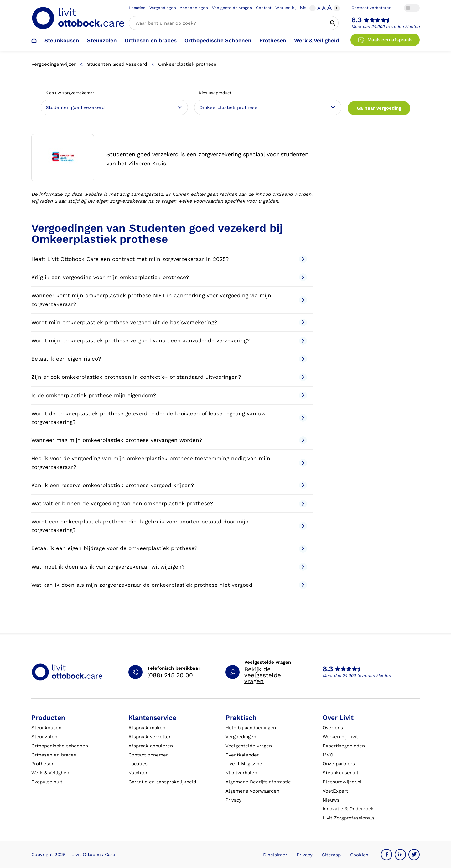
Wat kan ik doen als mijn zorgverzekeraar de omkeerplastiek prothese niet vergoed (169, 585)
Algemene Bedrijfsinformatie (258, 782)
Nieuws (331, 800)
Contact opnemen (149, 755)
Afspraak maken (147, 728)
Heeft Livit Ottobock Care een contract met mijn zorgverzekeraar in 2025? (169, 259)
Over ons (333, 728)
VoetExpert (335, 791)
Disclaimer (275, 855)
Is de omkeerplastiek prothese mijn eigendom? (169, 395)
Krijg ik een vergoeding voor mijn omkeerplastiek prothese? (169, 277)
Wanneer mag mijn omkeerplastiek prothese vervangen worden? (169, 440)
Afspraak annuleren (151, 746)
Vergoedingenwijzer (54, 64)
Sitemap (331, 855)
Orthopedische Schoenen (218, 40)
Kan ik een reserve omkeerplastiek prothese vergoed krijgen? (169, 485)
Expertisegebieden (344, 746)
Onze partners (339, 764)
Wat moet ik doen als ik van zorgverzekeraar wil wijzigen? (169, 567)
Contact (264, 8)
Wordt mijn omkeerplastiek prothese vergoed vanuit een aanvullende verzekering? (169, 341)
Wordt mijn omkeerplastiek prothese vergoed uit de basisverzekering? (169, 322)
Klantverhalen (241, 773)
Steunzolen (102, 40)
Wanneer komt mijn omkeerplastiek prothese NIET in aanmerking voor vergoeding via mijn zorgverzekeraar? (169, 300)
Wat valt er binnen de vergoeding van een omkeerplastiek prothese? (169, 504)
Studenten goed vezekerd (117, 64)
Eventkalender (242, 755)
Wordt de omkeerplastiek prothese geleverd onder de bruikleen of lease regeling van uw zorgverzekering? (169, 418)
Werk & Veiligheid (317, 40)
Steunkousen (62, 40)
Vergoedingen (163, 8)
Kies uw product (215, 93)
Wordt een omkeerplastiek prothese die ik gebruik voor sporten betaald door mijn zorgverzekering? (169, 526)
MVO (328, 755)
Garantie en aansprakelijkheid (162, 782)
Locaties (137, 8)
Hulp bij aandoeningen (251, 728)
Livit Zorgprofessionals (349, 818)
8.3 (357, 20)
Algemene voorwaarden (252, 791)
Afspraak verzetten (150, 737)
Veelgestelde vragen (232, 8)
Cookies (359, 855)
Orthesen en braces (151, 40)
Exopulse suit (47, 782)
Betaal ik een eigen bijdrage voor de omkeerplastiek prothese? (169, 549)
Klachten (138, 773)
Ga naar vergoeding (379, 108)
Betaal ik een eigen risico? (169, 359)
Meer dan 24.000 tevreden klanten (386, 26)
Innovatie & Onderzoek (348, 809)
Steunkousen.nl (340, 773)
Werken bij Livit (290, 8)
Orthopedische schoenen (60, 746)
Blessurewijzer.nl (342, 782)
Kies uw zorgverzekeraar (70, 93)
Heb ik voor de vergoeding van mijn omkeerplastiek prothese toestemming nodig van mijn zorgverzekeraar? (169, 463)
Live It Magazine (244, 764)
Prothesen (273, 40)
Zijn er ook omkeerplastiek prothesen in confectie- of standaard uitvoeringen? (169, 377)
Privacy (233, 800)
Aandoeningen (194, 8)
